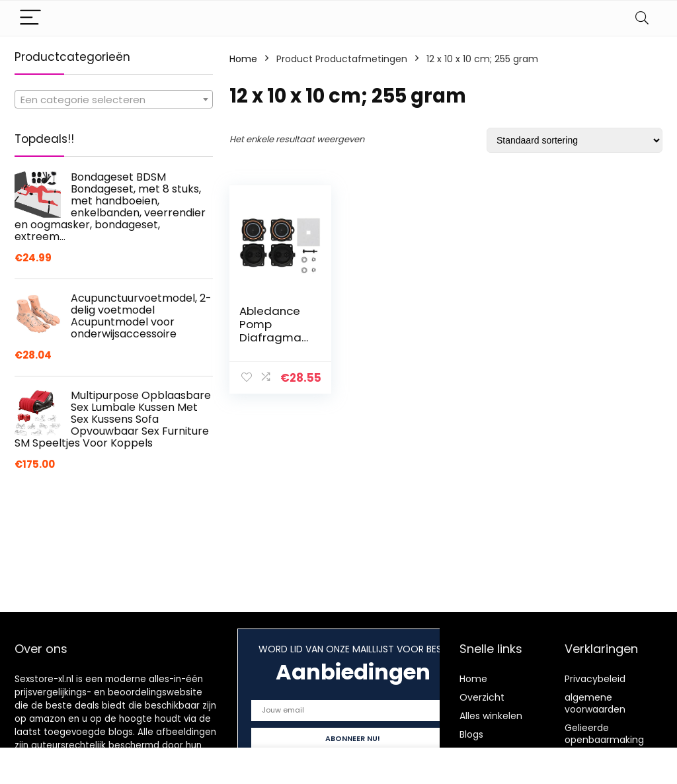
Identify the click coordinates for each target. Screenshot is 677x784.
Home (243, 59)
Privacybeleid (595, 679)
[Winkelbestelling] (575, 140)
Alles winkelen (491, 716)
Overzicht (482, 697)
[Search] (642, 18)
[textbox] (114, 100)
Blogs (471, 734)
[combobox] (114, 99)
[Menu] (30, 18)
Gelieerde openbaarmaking (604, 734)
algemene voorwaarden (595, 703)
